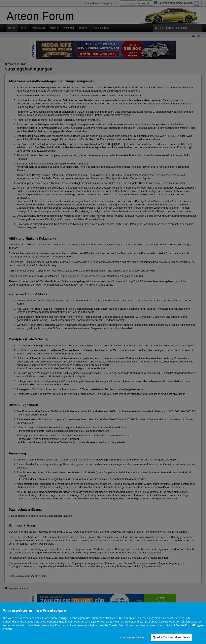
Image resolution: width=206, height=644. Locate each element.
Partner (83, 28)
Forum (24, 28)
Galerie (54, 28)
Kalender (69, 28)
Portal (12, 28)
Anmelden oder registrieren (101, 3)
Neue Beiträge (101, 28)
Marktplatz (39, 28)
